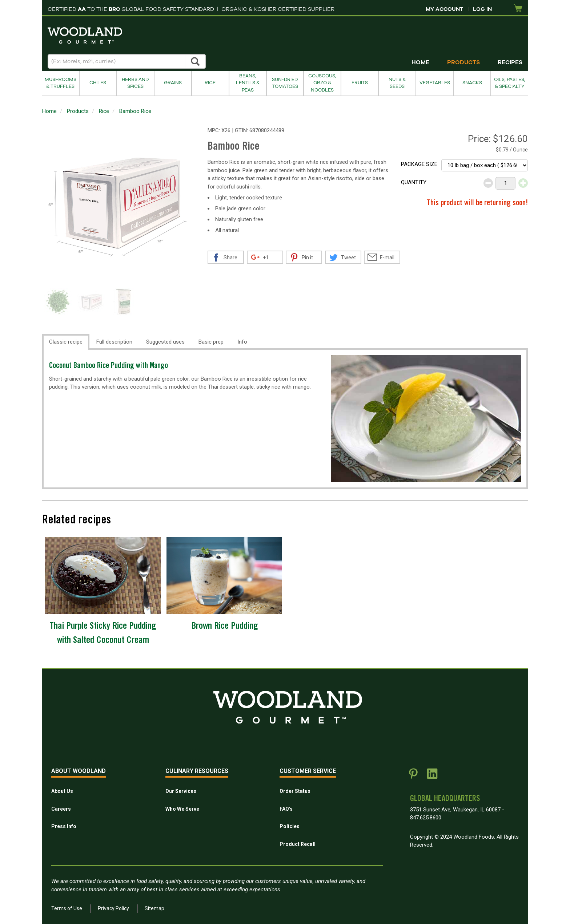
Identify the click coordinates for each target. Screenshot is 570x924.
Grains (173, 83)
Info (242, 342)
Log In (482, 9)
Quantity (414, 182)
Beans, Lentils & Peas (248, 83)
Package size (419, 164)
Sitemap (154, 908)
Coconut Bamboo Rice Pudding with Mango (109, 366)
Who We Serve (182, 809)
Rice (210, 83)
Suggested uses (165, 342)
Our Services (181, 791)
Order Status (295, 791)
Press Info (64, 826)
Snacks (472, 83)
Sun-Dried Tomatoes (285, 83)
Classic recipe (66, 342)
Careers (61, 809)
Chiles (98, 83)
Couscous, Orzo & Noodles (322, 83)
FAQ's (286, 809)
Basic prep (211, 342)
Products (463, 62)
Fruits (360, 83)
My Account (444, 9)
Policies (290, 826)
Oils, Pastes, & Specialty (510, 83)
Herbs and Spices (135, 83)
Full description (114, 342)
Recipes (510, 62)
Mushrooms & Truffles (61, 83)
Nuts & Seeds (397, 83)
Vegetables (435, 83)
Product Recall (298, 844)
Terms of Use (67, 908)
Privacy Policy (113, 908)
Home (420, 62)
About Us (62, 791)
